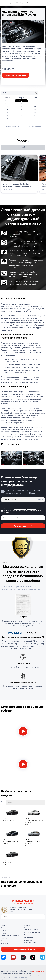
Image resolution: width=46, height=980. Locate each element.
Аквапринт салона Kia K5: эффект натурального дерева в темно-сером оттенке (19, 185)
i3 (21, 104)
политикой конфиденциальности (25, 509)
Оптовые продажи (30, 943)
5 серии (21, 101)
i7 (8, 107)
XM (35, 116)
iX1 (35, 107)
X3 (8, 113)
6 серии (35, 101)
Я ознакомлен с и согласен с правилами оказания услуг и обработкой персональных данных (24, 511)
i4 (35, 104)
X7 (21, 116)
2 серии (21, 98)
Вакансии (4, 941)
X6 (8, 116)
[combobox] (25, 802)
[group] (12, 458)
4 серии (8, 101)
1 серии (8, 98)
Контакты (27, 925)
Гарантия (4, 938)
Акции (3, 928)
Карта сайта (28, 940)
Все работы (23, 147)
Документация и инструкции (10, 936)
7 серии (8, 104)
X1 (21, 110)
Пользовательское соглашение (34, 935)
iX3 (8, 110)
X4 (21, 113)
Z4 (8, 119)
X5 (35, 113)
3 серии (35, 98)
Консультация (20, 526)
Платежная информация (32, 932)
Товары (3, 933)
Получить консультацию (13, 75)
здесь (29, 973)
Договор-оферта (29, 937)
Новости (4, 925)
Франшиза (4, 943)
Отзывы (4, 931)
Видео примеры (13, 126)
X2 (35, 110)
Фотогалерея (35, 126)
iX (21, 107)
